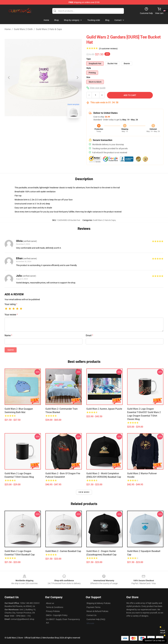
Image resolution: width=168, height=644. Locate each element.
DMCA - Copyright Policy (57, 615)
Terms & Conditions (55, 607)
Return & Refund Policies (97, 611)
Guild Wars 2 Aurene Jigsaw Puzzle (104, 409)
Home (8, 29)
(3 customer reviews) (108, 49)
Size (88, 77)
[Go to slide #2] (51, 127)
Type (89, 59)
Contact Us (91, 615)
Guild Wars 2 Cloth (23, 29)
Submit (11, 350)
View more (84, 492)
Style (89, 68)
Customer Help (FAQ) (96, 619)
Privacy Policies (53, 611)
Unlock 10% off (163, 632)
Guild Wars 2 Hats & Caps (49, 29)
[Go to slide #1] (36, 127)
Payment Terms (93, 607)
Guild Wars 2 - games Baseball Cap (63, 551)
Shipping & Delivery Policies (98, 603)
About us (50, 603)
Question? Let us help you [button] (155, 641)
